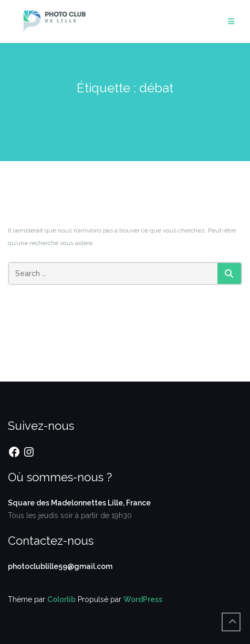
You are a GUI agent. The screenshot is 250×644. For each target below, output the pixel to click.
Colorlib (61, 599)
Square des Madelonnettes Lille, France (79, 503)
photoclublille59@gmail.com (60, 566)
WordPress (143, 599)
